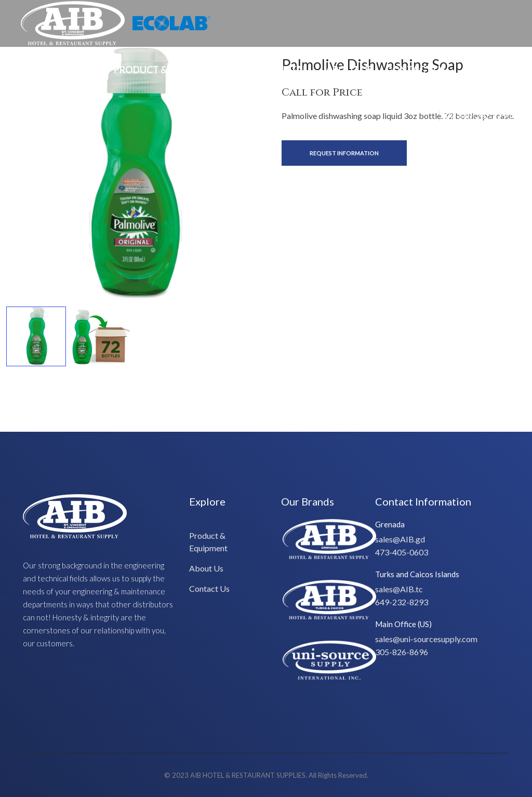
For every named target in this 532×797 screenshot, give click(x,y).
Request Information (344, 153)
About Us (349, 70)
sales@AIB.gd (400, 539)
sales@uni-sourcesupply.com (426, 639)
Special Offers (64, 70)
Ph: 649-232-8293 (478, 116)
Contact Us (416, 70)
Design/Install (275, 70)
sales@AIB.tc (399, 589)
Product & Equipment (169, 70)
